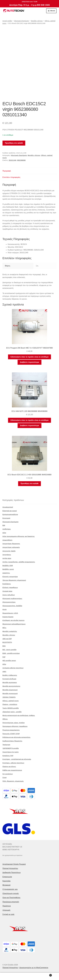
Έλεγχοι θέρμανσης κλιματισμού (14, 580)
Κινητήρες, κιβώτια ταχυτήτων (13, 763)
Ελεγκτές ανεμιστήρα (10, 577)
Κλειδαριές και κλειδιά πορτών (14, 620)
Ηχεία (5, 609)
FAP (4, 657)
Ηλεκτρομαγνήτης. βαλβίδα (12, 606)
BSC (4, 646)
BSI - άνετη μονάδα (9, 650)
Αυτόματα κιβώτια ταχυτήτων (13, 668)
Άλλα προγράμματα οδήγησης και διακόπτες (19, 536)
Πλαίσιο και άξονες (9, 767)
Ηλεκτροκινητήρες (9, 602)
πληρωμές (7, 910)
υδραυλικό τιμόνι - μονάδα (12, 712)
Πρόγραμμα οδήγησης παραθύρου (15, 726)
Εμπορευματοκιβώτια (10, 514)
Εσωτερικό (6, 518)
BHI (4, 525)
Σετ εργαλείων (8, 774)
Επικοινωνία (7, 877)
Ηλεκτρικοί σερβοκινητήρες (12, 599)
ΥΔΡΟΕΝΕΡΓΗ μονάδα (11, 748)
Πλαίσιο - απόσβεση (10, 704)
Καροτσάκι (7, 881)
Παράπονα (7, 906)
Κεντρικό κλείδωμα (9, 679)
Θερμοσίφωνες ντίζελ (10, 613)
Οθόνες (5, 719)
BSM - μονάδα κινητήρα (11, 653)
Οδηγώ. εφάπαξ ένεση (11, 701)
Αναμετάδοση (7, 540)
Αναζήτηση (29, 976)
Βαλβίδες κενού (8, 569)
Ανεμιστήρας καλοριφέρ (11, 547)
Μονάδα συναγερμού (10, 694)
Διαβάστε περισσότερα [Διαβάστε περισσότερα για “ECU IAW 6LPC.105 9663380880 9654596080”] (29, 425)
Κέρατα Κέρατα (8, 617)
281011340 (12, 160)
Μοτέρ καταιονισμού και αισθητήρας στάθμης (19, 715)
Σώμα (5, 777)
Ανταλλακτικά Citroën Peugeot (14, 864)
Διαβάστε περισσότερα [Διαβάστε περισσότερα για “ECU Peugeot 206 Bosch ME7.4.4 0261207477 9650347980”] (29, 362)
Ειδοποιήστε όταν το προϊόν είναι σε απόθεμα (29, 357)
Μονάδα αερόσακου (10, 683)
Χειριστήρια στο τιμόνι (11, 752)
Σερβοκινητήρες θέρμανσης (12, 741)
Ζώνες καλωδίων (9, 595)
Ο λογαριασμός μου (10, 889)
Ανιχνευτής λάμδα (9, 551)
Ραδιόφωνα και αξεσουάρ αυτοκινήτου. (17, 737)
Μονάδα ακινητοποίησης (11, 686)
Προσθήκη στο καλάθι (14, 143)
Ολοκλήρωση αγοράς (11, 893)
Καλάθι (46, 975)
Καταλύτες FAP (8, 756)
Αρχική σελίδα (7, 21)
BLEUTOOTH (7, 642)
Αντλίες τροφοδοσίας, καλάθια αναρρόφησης (19, 562)
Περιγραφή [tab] (7, 171)
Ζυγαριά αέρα (7, 591)
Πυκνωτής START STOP (11, 734)
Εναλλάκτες (7, 584)
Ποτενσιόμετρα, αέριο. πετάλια (14, 723)
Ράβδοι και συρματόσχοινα (12, 770)
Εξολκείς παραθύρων (10, 588)
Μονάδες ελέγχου (37, 21)
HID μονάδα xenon (9, 661)
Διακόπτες (6, 573)
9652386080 (21, 160)
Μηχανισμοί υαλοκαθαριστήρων (14, 624)
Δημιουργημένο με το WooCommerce (34, 968)
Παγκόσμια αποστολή (11, 902)
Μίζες (4, 628)
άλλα (4, 533)
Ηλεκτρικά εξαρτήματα (21, 21)
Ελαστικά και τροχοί (10, 511)
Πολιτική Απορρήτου (10, 868)
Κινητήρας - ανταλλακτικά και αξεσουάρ (17, 759)
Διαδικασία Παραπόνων (12, 873)
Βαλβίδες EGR (8, 566)
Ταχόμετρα (6, 745)
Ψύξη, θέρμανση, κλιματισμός (13, 781)
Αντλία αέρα (7, 558)
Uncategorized (8, 507)
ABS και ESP (7, 639)
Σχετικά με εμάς (9, 914)
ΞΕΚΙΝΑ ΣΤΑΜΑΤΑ (9, 697)
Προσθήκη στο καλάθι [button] (29, 484)
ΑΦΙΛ (4, 672)
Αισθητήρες (7, 529)
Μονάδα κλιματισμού (10, 690)
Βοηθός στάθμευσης (10, 675)
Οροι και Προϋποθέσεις (11, 898)
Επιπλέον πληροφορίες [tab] (11, 177)
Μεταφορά (6, 885)
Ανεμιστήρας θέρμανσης (11, 544)
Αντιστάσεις (7, 555)
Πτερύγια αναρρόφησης (11, 730)
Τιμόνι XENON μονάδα (11, 708)
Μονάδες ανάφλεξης (10, 631)
